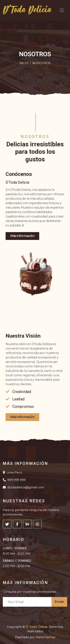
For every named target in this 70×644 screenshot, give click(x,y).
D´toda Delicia (37, 627)
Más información (22, 236)
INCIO (24, 63)
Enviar (59, 602)
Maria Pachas (45, 637)
